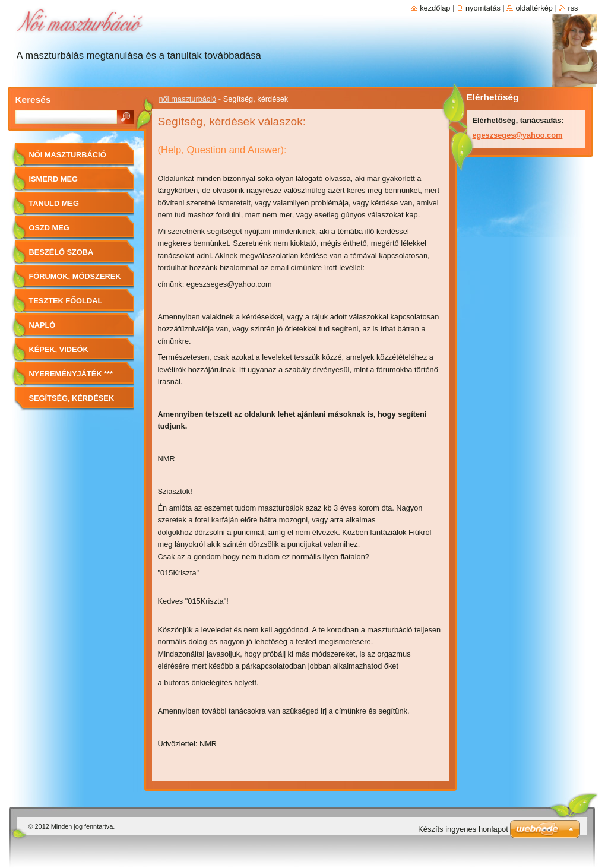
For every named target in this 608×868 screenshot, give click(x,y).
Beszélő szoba (61, 252)
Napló (42, 325)
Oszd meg (49, 228)
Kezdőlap (435, 8)
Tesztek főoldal (66, 301)
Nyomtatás (483, 8)
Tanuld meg (54, 203)
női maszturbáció (188, 99)
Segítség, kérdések (72, 398)
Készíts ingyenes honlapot (463, 829)
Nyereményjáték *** (71, 374)
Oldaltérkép (534, 8)
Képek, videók (59, 349)
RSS (573, 8)
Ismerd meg (53, 179)
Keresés (33, 99)
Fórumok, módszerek (75, 276)
